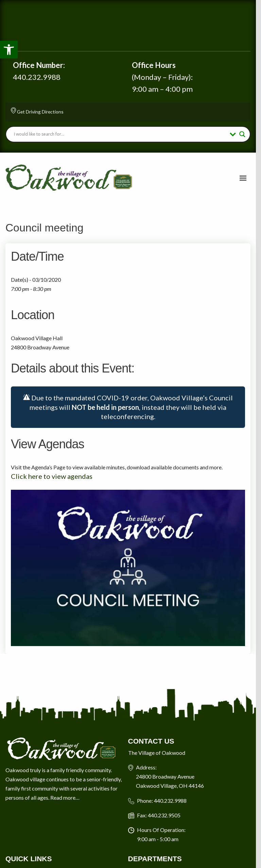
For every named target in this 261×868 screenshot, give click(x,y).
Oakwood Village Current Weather (130, 25)
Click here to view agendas (52, 477)
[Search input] (123, 134)
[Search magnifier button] (247, 134)
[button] (9, 50)
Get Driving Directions (40, 112)
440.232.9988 (37, 77)
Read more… (65, 802)
